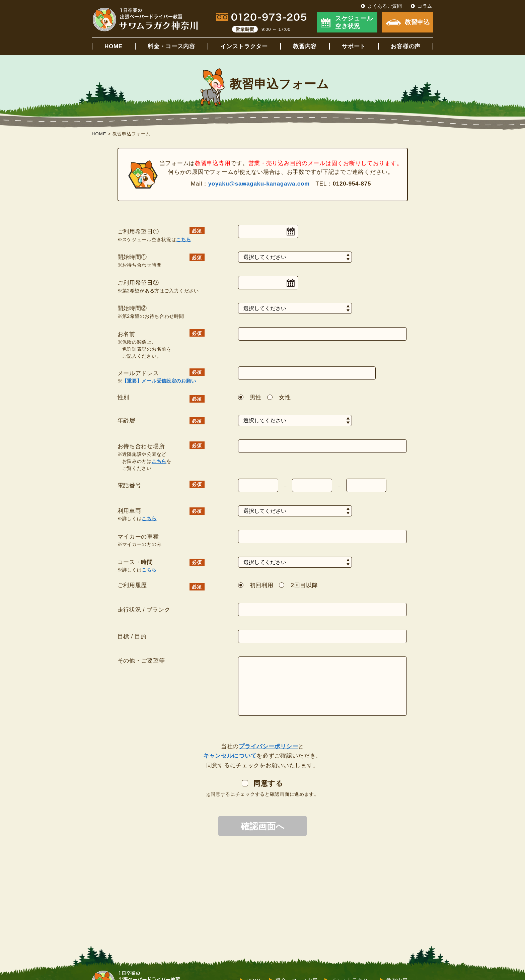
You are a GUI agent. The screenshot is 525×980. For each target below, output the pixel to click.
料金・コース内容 (171, 46)
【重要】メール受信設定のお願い (159, 381)
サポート (354, 46)
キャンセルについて (230, 756)
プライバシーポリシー (268, 746)
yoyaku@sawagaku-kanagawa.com (259, 184)
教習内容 (305, 46)
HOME (114, 46)
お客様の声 (406, 46)
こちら (183, 239)
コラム (425, 6)
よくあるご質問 (385, 6)
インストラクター (244, 46)
